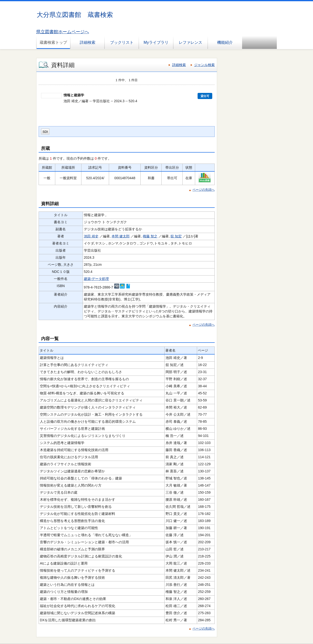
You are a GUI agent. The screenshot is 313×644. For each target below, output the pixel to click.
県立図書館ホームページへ (63, 32)
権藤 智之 (150, 236)
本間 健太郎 (121, 236)
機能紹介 (225, 42)
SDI (45, 132)
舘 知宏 (176, 236)
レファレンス (190, 42)
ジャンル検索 (204, 65)
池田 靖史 (91, 236)
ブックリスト (122, 42)
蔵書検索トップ (53, 42)
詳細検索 (88, 42)
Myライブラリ (156, 42)
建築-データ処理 (96, 279)
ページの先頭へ (204, 190)
